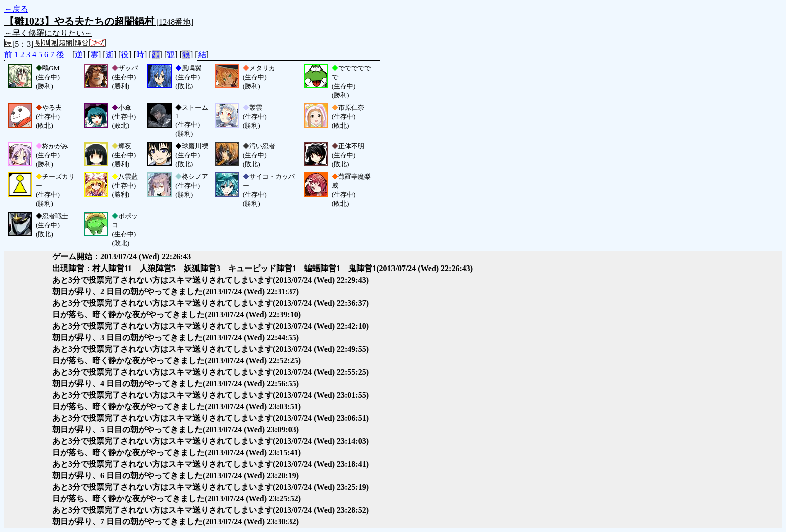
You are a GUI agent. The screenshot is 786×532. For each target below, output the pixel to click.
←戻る (16, 9)
